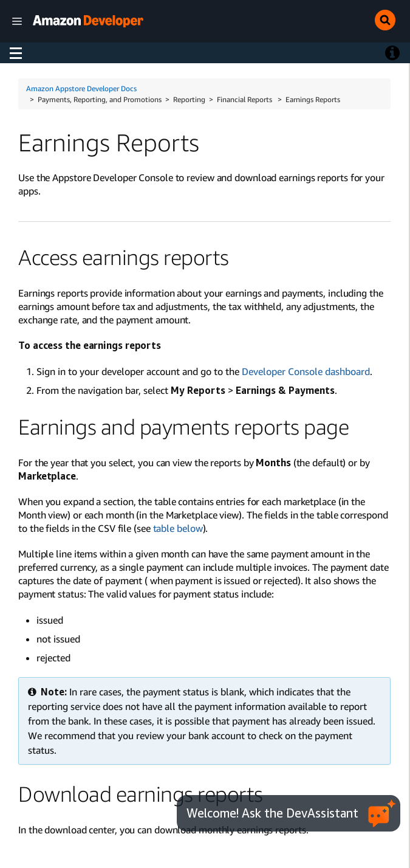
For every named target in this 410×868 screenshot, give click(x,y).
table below (178, 528)
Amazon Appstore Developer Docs (81, 88)
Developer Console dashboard (306, 371)
